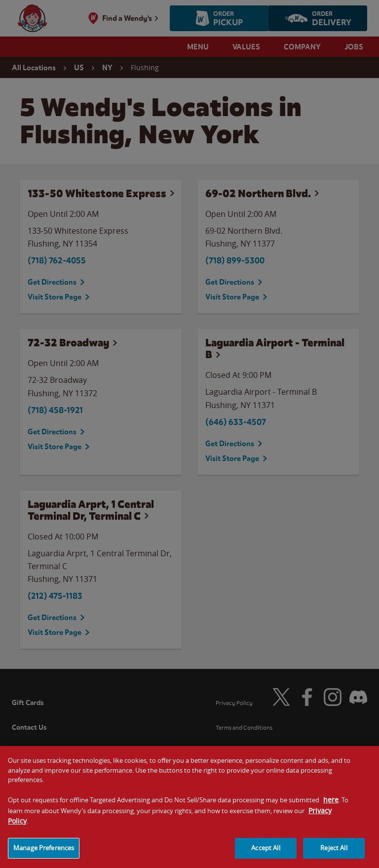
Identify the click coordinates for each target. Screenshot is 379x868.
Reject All (334, 856)
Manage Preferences (44, 856)
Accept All (265, 856)
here (331, 808)
